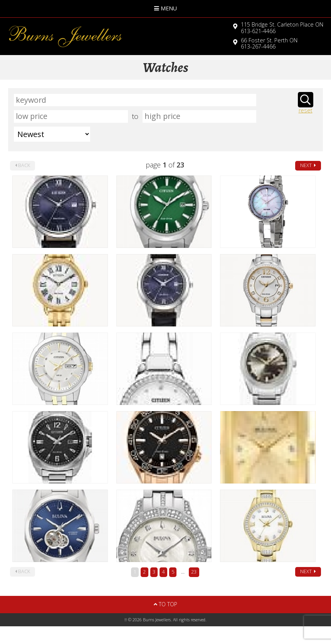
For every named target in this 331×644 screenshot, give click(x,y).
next (308, 165)
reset (306, 111)
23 (194, 572)
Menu (165, 8)
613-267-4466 (269, 43)
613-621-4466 (282, 28)
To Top (165, 604)
